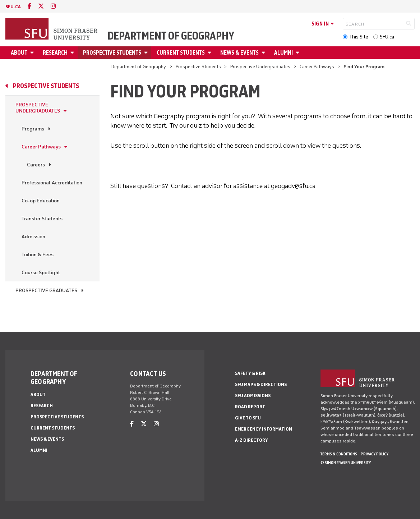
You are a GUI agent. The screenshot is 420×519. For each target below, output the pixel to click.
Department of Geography (171, 36)
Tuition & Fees (38, 255)
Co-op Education (41, 201)
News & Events (239, 53)
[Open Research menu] (73, 53)
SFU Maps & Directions (261, 384)
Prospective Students (112, 53)
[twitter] (41, 6)
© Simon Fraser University (346, 463)
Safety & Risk (250, 373)
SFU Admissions (253, 396)
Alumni (283, 53)
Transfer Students (42, 219)
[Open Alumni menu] (299, 53)
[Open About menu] (33, 53)
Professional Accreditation (52, 183)
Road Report (250, 407)
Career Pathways (317, 67)
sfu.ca (13, 7)
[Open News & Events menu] (264, 53)
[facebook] (29, 6)
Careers (36, 165)
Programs (33, 129)
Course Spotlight (41, 273)
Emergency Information (264, 429)
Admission (33, 237)
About (19, 53)
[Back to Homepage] (52, 29)
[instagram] (53, 6)
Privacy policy (375, 454)
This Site (359, 37)
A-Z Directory (251, 440)
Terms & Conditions (339, 454)
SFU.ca (387, 37)
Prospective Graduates (46, 291)
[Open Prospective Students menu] (147, 53)
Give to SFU (248, 418)
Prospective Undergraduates (260, 67)
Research (55, 53)
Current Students (181, 53)
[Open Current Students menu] (211, 53)
